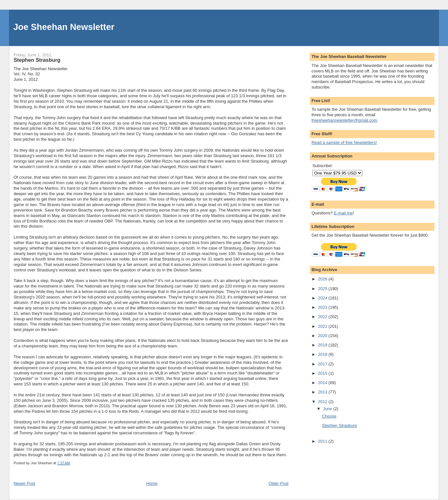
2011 (323, 441)
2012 (323, 402)
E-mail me (343, 213)
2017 (323, 364)
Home (152, 483)
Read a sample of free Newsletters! (344, 142)
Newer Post (24, 483)
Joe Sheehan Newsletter (64, 27)
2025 (323, 289)
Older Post (278, 483)
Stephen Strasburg (339, 425)
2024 (323, 298)
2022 (323, 317)
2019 (323, 345)
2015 (323, 373)
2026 (323, 279)
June (328, 409)
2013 (323, 392)
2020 (323, 336)
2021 (323, 326)
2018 (323, 354)
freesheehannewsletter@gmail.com (344, 120)
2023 (323, 307)
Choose (329, 416)
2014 (323, 383)
